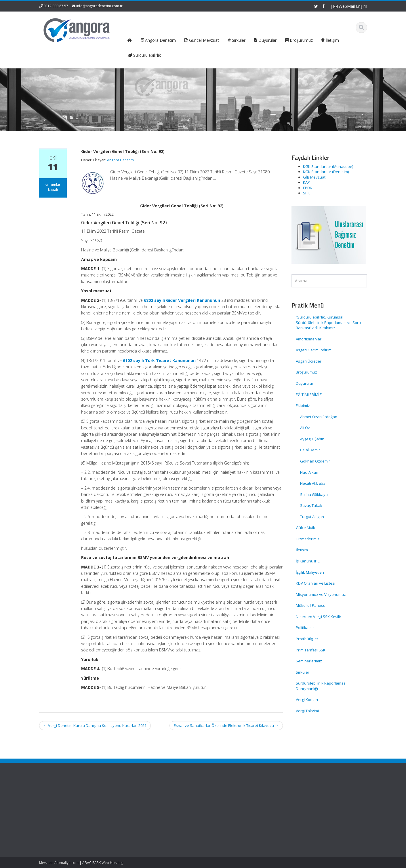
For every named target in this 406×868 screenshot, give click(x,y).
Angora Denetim (120, 160)
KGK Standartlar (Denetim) (326, 172)
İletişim (302, 550)
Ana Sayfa (139, 795)
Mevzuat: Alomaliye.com (59, 863)
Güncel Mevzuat (144, 811)
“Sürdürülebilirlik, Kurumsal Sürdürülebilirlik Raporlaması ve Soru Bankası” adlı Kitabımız (328, 322)
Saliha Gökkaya (314, 494)
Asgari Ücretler (309, 361)
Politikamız (305, 628)
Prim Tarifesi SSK (311, 650)
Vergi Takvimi (307, 711)
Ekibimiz (303, 405)
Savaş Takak (311, 505)
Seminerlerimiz (309, 661)
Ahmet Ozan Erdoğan (319, 417)
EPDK (308, 188)
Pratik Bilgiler (307, 639)
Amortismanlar (309, 339)
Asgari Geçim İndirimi (314, 350)
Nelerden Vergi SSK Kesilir (319, 617)
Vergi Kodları (307, 700)
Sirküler (303, 672)
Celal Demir (310, 450)
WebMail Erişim (350, 6)
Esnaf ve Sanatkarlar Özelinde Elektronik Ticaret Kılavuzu (226, 725)
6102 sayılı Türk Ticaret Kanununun (159, 360)
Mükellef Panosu (311, 605)
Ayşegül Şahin (312, 439)
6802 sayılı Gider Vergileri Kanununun (182, 300)
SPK (306, 193)
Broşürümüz (306, 372)
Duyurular (305, 383)
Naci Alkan (309, 472)
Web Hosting (112, 863)
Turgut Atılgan (312, 517)
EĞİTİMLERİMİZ (309, 395)
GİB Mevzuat (314, 177)
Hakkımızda (140, 800)
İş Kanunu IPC (308, 561)
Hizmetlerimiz (308, 539)
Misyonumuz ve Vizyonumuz (321, 594)
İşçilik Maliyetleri (310, 572)
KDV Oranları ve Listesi (316, 583)
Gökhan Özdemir (315, 461)
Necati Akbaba (313, 483)
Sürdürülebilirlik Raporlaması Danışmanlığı (321, 686)
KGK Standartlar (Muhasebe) (328, 166)
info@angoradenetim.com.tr (99, 6)
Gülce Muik (305, 528)
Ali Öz (305, 428)
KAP (306, 182)
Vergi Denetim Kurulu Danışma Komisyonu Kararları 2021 (95, 725)
